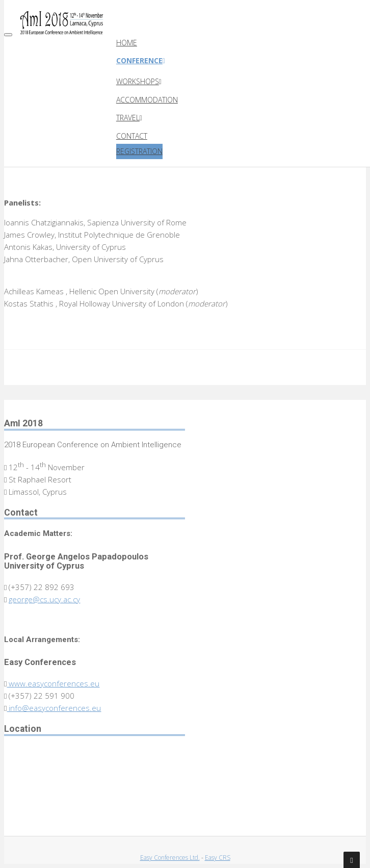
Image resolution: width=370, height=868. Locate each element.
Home (127, 43)
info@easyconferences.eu (54, 708)
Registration (139, 151)
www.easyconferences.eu (53, 683)
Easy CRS (218, 858)
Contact (132, 136)
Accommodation (147, 100)
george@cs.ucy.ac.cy (44, 599)
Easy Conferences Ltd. (170, 858)
